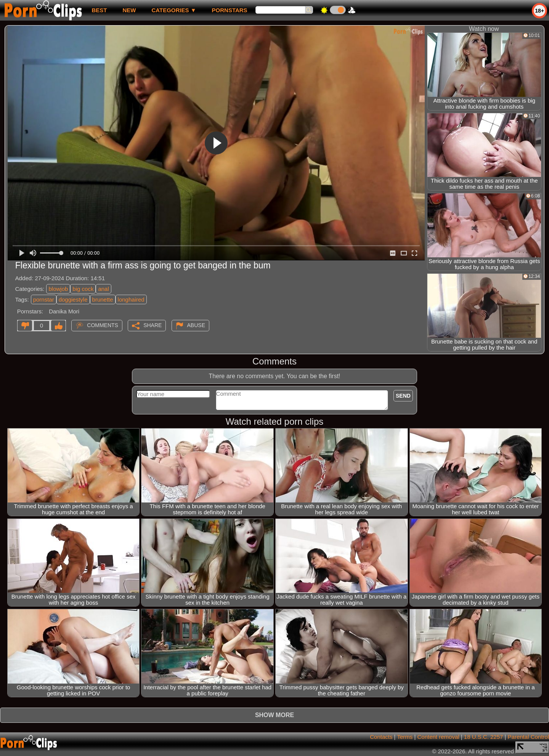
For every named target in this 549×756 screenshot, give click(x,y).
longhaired (131, 299)
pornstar (44, 299)
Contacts (381, 737)
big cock (83, 289)
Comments (103, 325)
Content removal (438, 737)
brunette (103, 299)
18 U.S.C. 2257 (484, 737)
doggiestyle (73, 299)
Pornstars (230, 10)
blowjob (58, 289)
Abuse (196, 325)
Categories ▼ (174, 10)
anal (103, 289)
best (99, 10)
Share (152, 325)
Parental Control (528, 737)
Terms (405, 737)
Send (403, 396)
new (129, 10)
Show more (274, 715)
